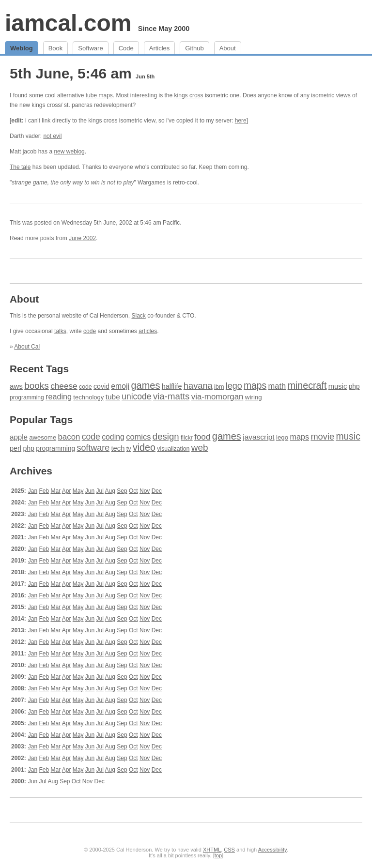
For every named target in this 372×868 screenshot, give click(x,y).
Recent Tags (39, 369)
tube (113, 397)
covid (101, 386)
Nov (145, 491)
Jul (100, 491)
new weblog (69, 152)
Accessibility (272, 850)
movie (322, 436)
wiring (254, 397)
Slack (138, 316)
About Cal (27, 347)
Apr (67, 491)
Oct (133, 491)
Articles (160, 48)
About (228, 48)
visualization (173, 449)
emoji (120, 386)
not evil (52, 136)
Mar (55, 491)
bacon (69, 437)
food (202, 437)
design (166, 436)
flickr (187, 438)
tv (129, 449)
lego (234, 386)
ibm (219, 387)
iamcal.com (68, 23)
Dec (157, 491)
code (90, 331)
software (93, 448)
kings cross (189, 95)
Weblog (22, 48)
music (338, 386)
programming (27, 397)
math (277, 386)
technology (88, 397)
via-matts (171, 396)
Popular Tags (41, 419)
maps (255, 386)
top (218, 855)
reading (59, 396)
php (354, 387)
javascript (258, 437)
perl (15, 448)
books (37, 386)
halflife (172, 386)
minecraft (307, 385)
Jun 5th (145, 76)
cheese (64, 386)
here (241, 121)
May (78, 491)
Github (194, 48)
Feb (44, 491)
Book (56, 48)
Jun (90, 491)
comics (138, 437)
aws (16, 386)
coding (113, 437)
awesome (43, 437)
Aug (110, 491)
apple (19, 437)
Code (126, 48)
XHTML (212, 850)
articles (148, 331)
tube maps (99, 95)
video (144, 447)
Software (90, 48)
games (145, 385)
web (200, 448)
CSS (229, 850)
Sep (122, 491)
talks (60, 331)
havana (198, 386)
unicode (136, 396)
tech (118, 448)
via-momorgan (217, 397)
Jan (33, 491)
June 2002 (82, 238)
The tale (20, 167)
